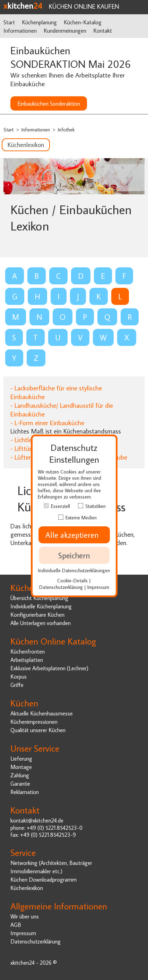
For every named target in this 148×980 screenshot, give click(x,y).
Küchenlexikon (26, 145)
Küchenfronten (28, 651)
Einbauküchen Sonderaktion (49, 103)
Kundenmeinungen (65, 30)
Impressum (23, 933)
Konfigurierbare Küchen (37, 614)
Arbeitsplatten (27, 660)
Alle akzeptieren (74, 535)
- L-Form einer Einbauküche (47, 423)
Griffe (17, 685)
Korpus (19, 676)
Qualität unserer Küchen (38, 730)
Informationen (20, 30)
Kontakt (103, 30)
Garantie (20, 783)
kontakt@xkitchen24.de (37, 820)
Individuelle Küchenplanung (41, 606)
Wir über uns (25, 916)
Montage (21, 767)
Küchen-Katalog (83, 22)
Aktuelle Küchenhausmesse (42, 713)
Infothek (66, 129)
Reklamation (25, 792)
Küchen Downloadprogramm (43, 879)
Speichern (74, 555)
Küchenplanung (39, 22)
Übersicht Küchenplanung (39, 598)
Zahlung (20, 775)
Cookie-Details (72, 580)
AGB (16, 925)
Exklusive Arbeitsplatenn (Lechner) (49, 668)
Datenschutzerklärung (36, 941)
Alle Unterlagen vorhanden (41, 623)
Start (9, 22)
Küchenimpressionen (34, 722)
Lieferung (21, 758)
